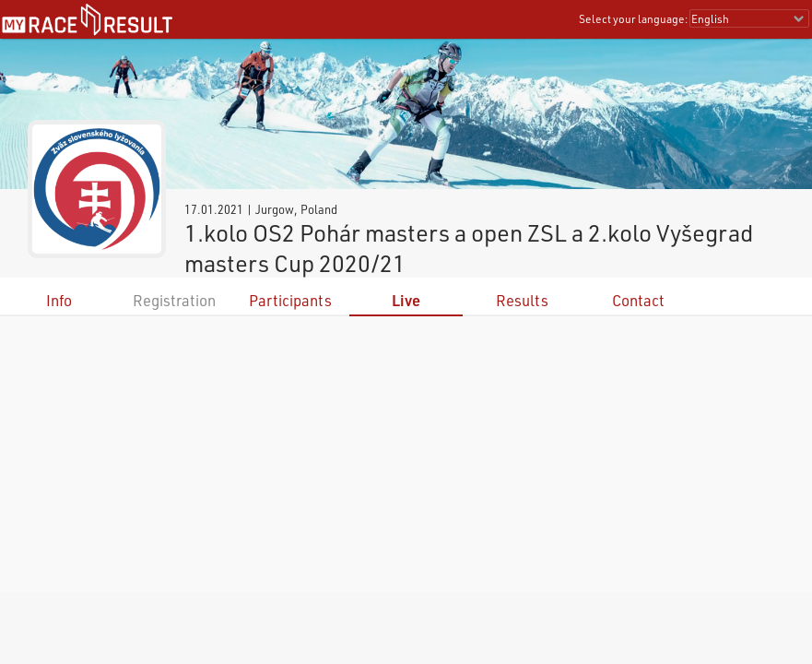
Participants (290, 300)
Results (522, 300)
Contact (638, 300)
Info (59, 300)
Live (406, 300)
